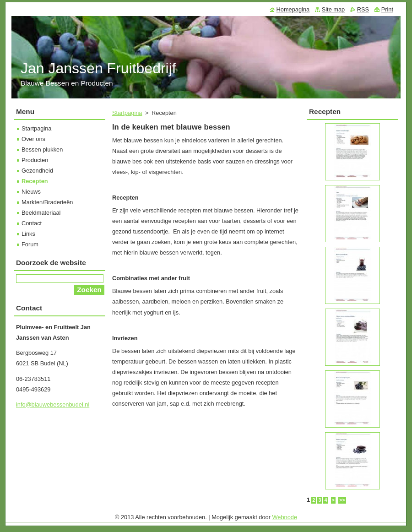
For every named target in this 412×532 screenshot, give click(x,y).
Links (28, 234)
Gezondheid (37, 171)
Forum (30, 244)
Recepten (35, 181)
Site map (333, 9)
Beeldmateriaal (41, 213)
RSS (363, 9)
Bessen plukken (42, 149)
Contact (32, 223)
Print (387, 9)
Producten (35, 160)
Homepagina (293, 9)
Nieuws (31, 192)
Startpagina (127, 113)
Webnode (285, 517)
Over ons (33, 139)
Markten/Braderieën (47, 202)
